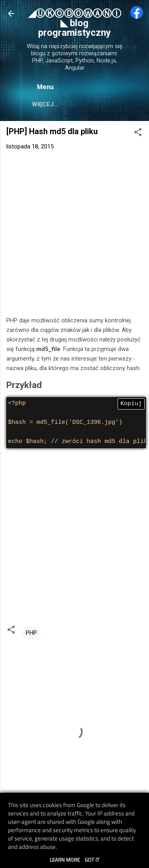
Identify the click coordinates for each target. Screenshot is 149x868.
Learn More (65, 860)
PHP (31, 633)
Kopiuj (131, 404)
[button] (138, 134)
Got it (92, 860)
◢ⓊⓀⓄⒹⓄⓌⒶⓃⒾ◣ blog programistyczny (75, 23)
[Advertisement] (74, 235)
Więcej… (45, 104)
